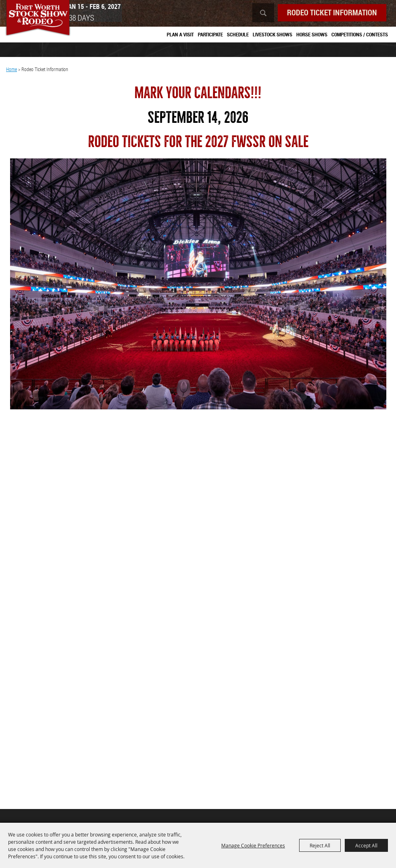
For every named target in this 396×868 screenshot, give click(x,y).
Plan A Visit (180, 35)
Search (258, 13)
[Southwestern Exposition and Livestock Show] (40, 20)
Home (12, 71)
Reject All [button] (320, 845)
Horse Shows (312, 35)
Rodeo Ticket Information (329, 13)
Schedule (238, 35)
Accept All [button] (366, 845)
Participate (210, 35)
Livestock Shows (272, 35)
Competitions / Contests (360, 35)
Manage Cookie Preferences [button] (253, 845)
